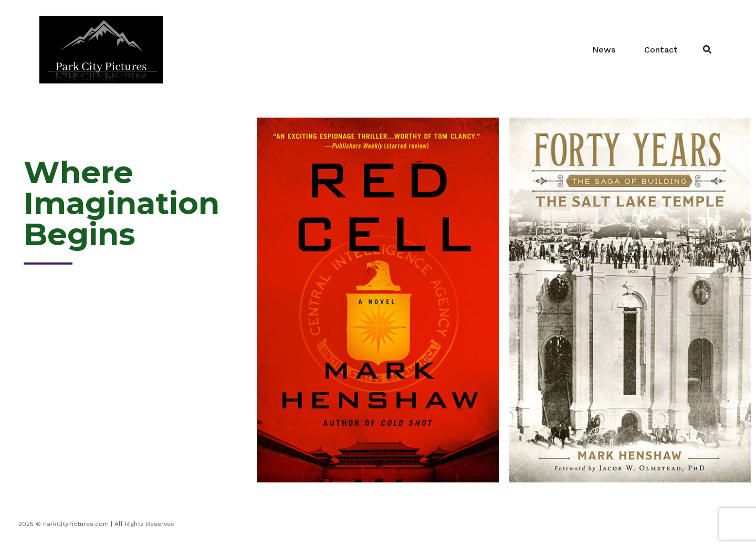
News (604, 50)
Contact (661, 50)
